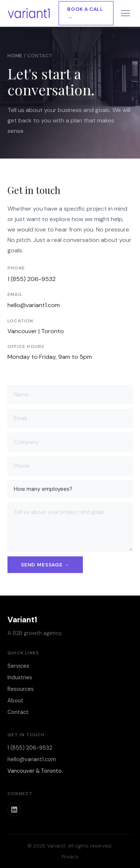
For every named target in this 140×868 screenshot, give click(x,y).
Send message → (45, 566)
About (15, 701)
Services (18, 666)
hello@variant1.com (34, 305)
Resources (21, 689)
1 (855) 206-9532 (32, 279)
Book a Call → (85, 13)
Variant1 (22, 620)
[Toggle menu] (125, 13)
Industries (20, 677)
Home (15, 56)
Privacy (70, 857)
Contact (18, 712)
